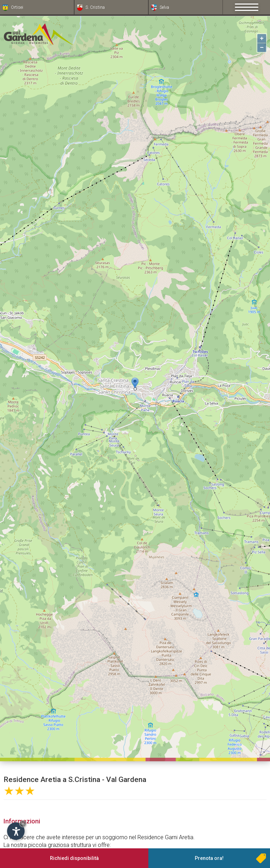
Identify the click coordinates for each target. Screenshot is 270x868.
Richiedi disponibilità (74, 858)
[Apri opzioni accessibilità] (16, 831)
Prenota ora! (209, 858)
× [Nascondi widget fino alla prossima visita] (23, 824)
